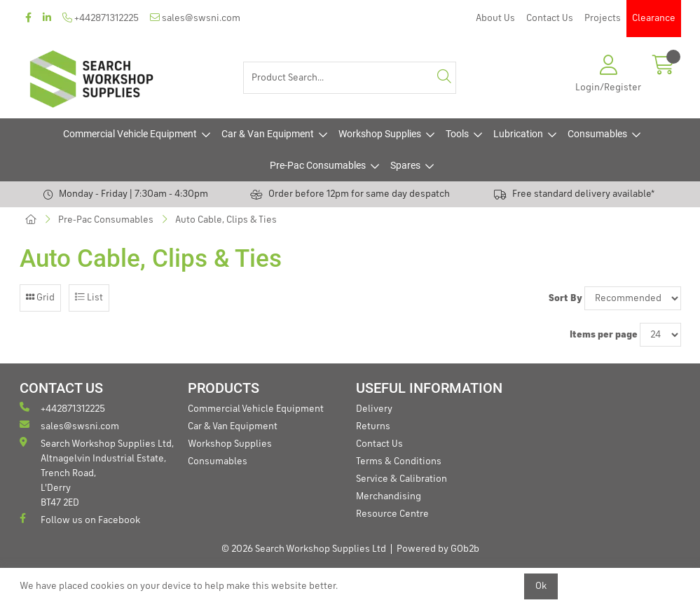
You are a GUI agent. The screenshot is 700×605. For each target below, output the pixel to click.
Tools (457, 134)
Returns (373, 426)
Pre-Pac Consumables (318, 165)
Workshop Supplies (380, 134)
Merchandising (389, 496)
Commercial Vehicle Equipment (130, 134)
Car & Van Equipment (268, 134)
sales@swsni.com (195, 18)
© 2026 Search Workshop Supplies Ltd (304, 549)
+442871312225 (101, 18)
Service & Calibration (402, 479)
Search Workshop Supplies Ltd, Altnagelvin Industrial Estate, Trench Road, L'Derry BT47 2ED (97, 472)
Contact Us (550, 18)
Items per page (604, 335)
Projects (603, 18)
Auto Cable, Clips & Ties (226, 220)
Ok (541, 586)
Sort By (565, 298)
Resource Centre (392, 514)
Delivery (374, 409)
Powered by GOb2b (438, 549)
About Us (495, 18)
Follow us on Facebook (80, 519)
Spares (405, 165)
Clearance (654, 18)
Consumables (597, 134)
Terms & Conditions (399, 461)
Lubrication (518, 134)
